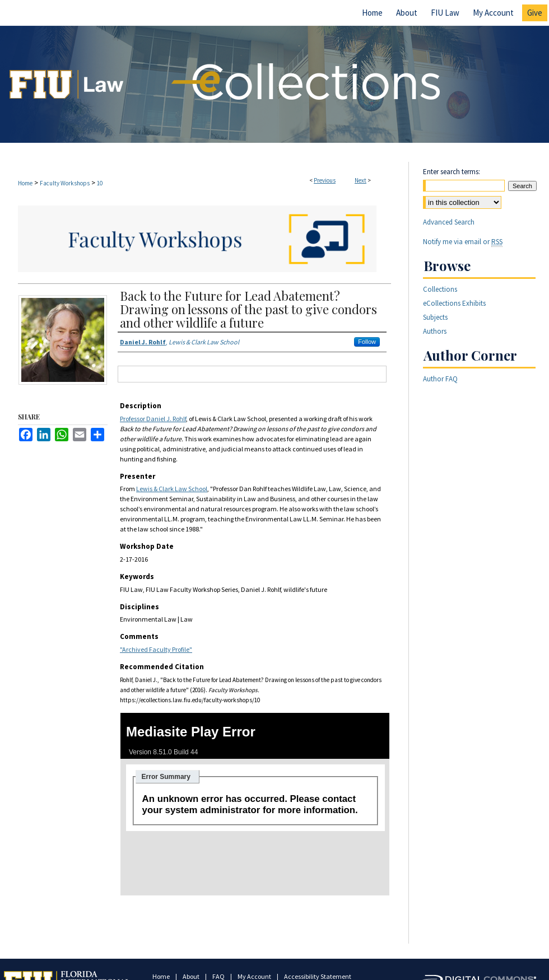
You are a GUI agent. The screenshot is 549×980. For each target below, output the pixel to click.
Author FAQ (440, 379)
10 (100, 183)
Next (360, 180)
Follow (367, 342)
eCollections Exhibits (454, 303)
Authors (435, 331)
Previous (325, 180)
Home (25, 183)
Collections (440, 289)
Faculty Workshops (65, 183)
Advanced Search (449, 222)
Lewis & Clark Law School (172, 489)
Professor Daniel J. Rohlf (153, 419)
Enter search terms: (452, 172)
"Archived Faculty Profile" (156, 649)
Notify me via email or (463, 242)
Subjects (435, 317)
